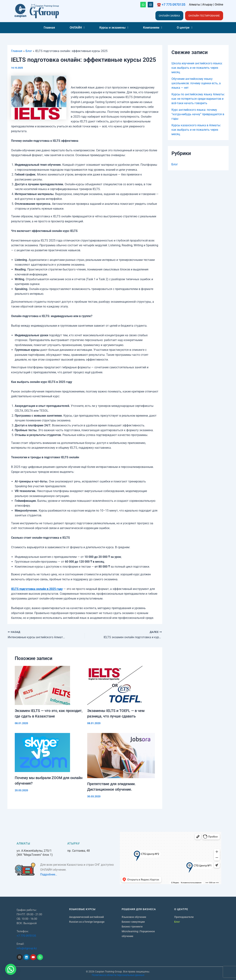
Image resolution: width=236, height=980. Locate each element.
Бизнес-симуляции (133, 922)
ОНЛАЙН (77, 28)
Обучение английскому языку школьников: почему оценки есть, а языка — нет (196, 83)
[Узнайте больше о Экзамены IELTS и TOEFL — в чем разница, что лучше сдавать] (121, 685)
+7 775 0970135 (26, 936)
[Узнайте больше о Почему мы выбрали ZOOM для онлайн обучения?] (49, 753)
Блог (175, 164)
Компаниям (153, 28)
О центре (185, 28)
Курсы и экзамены (114, 28)
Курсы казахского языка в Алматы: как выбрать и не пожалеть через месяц (196, 130)
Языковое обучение (134, 917)
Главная (49, 28)
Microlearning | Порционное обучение (138, 934)
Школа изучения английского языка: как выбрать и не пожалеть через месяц (197, 68)
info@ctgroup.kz (27, 948)
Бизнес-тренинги (132, 927)
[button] (77, 28)
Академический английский (86, 917)
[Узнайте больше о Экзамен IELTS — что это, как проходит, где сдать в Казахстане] (49, 685)
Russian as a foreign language (87, 922)
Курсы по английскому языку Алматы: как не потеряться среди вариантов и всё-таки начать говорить (198, 99)
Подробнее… (49, 874)
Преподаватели (184, 917)
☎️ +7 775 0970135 (171, 5)
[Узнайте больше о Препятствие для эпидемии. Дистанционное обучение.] (121, 756)
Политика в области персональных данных (118, 975)
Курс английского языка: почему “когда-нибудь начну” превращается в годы (198, 114)
